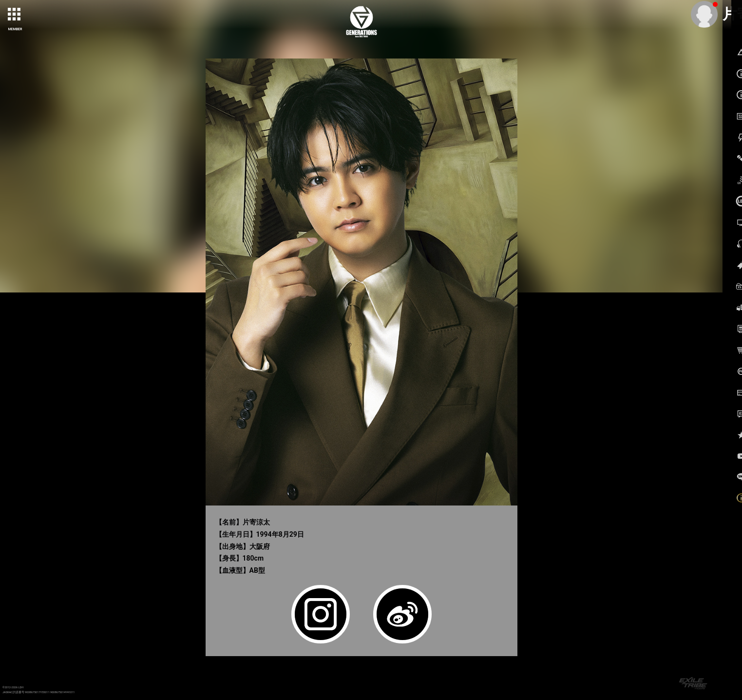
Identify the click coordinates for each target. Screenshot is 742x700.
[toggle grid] (15, 15)
